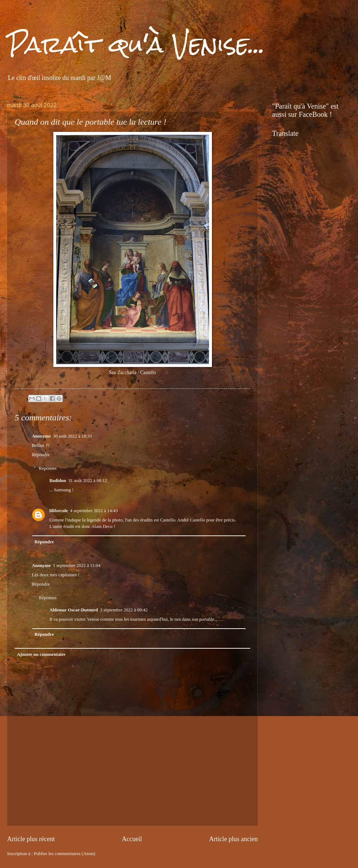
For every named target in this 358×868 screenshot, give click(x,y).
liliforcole (59, 511)
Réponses (48, 468)
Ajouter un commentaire (41, 654)
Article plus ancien (233, 839)
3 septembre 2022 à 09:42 (124, 610)
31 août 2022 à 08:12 (88, 481)
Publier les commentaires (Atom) (65, 854)
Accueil (132, 839)
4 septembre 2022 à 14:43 (94, 511)
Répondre (41, 455)
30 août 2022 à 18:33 (72, 436)
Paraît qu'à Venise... (136, 44)
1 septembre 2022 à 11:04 (77, 566)
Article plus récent (31, 839)
